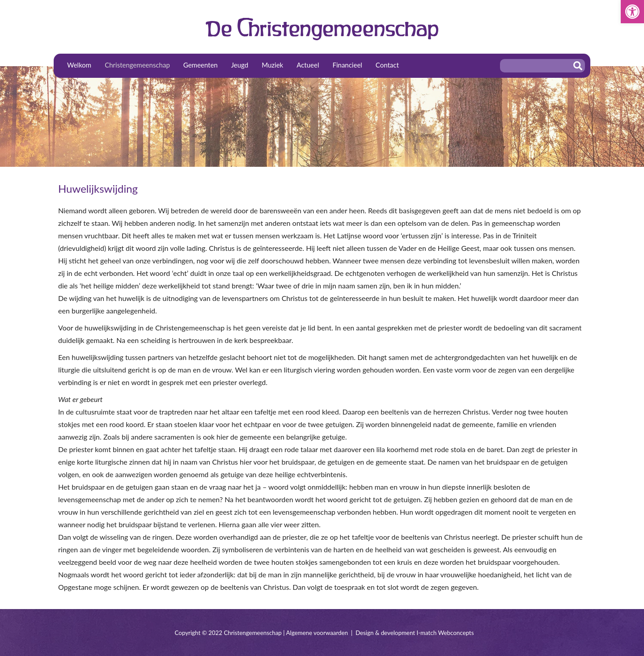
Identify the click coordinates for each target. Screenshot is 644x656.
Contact (387, 65)
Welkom (79, 65)
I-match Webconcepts (445, 633)
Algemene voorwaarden (317, 633)
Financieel (347, 65)
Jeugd (240, 65)
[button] (632, 12)
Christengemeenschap (137, 65)
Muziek (272, 65)
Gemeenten (201, 65)
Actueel (308, 65)
